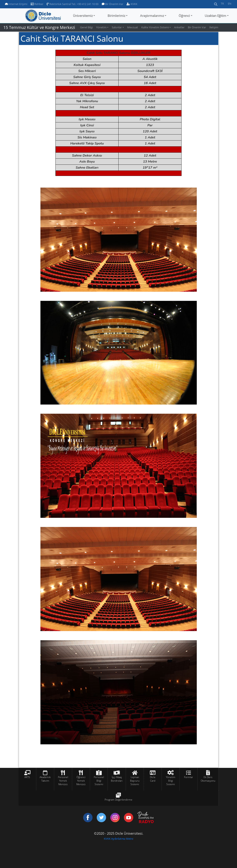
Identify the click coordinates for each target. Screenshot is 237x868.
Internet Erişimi (16, 4)
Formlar (189, 777)
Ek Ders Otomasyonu (208, 779)
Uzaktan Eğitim (215, 16)
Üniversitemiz (83, 16)
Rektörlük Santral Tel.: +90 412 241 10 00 (73, 4)
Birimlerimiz (116, 16)
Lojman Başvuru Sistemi (135, 781)
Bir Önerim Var (112, 4)
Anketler (179, 27)
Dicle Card (153, 779)
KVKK (132, 4)
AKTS (27, 777)
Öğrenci (184, 16)
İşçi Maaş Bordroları (117, 779)
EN (230, 4)
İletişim (214, 27)
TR (222, 4)
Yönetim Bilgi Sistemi (171, 781)
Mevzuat (133, 27)
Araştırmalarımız (152, 16)
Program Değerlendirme (118, 800)
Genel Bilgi (86, 27)
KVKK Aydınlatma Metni (118, 839)
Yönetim (101, 27)
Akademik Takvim (45, 779)
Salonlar (117, 27)
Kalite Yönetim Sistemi (155, 27)
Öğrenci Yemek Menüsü (81, 781)
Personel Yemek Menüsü (63, 781)
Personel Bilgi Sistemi (99, 781)
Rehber (37, 4)
